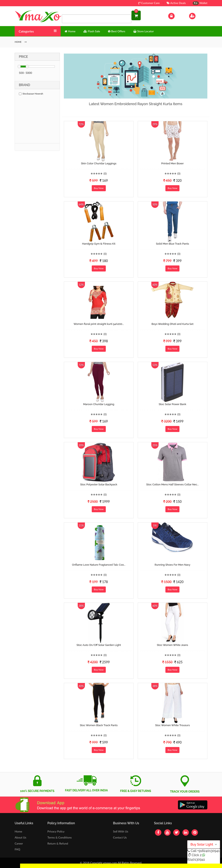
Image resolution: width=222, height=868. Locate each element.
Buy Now (99, 188)
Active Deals (176, 3)
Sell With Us (121, 831)
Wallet (200, 3)
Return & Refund (58, 843)
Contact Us (120, 837)
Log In (176, 16)
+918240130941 (208, 851)
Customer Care (149, 3)
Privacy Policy (56, 831)
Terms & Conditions (60, 837)
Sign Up (197, 16)
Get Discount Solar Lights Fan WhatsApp (45, 866)
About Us (20, 837)
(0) (105, 173)
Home (18, 831)
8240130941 (196, 859)
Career (19, 843)
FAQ (17, 849)
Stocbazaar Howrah (31, 94)
